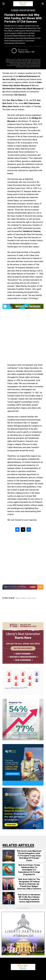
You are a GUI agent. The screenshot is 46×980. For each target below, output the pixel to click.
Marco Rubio (21, 598)
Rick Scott (32, 598)
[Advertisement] (23, 337)
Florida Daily (24, 50)
